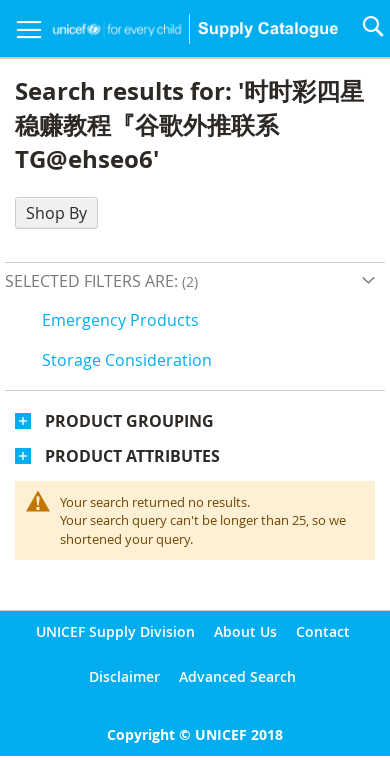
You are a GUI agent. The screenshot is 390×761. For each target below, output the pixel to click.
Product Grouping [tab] (129, 421)
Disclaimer (124, 676)
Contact (323, 631)
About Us (245, 631)
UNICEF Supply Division (115, 631)
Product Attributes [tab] (132, 456)
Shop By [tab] (56, 213)
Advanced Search (237, 676)
